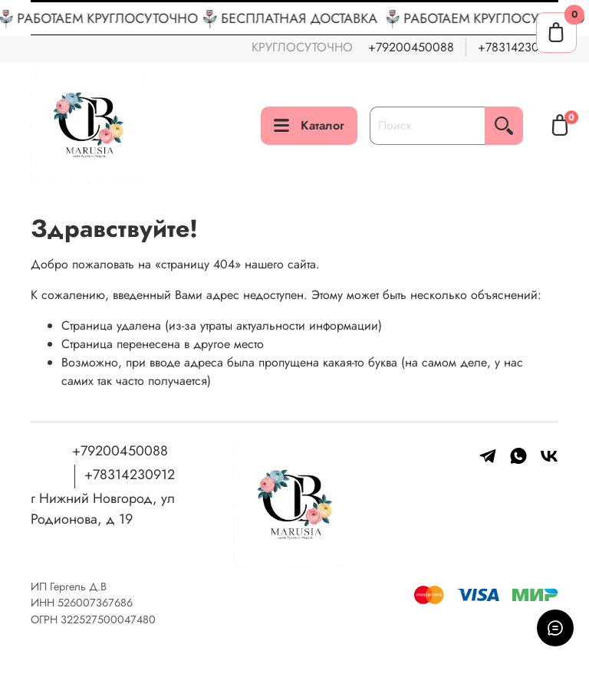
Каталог (309, 125)
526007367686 (95, 603)
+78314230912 (518, 47)
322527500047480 (108, 619)
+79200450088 (411, 47)
